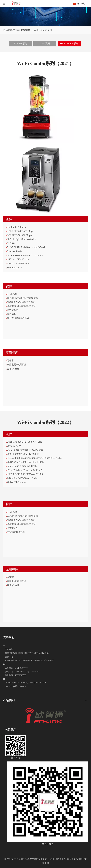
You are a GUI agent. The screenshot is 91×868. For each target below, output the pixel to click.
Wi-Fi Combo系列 (69, 43)
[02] (38, 108)
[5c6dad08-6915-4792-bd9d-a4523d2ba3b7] (48, 802)
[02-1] (38, 179)
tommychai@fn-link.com (16, 682)
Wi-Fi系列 (45, 43)
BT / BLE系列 (20, 43)
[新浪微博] (16, 746)
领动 (47, 863)
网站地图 (79, 859)
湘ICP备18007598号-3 (62, 859)
